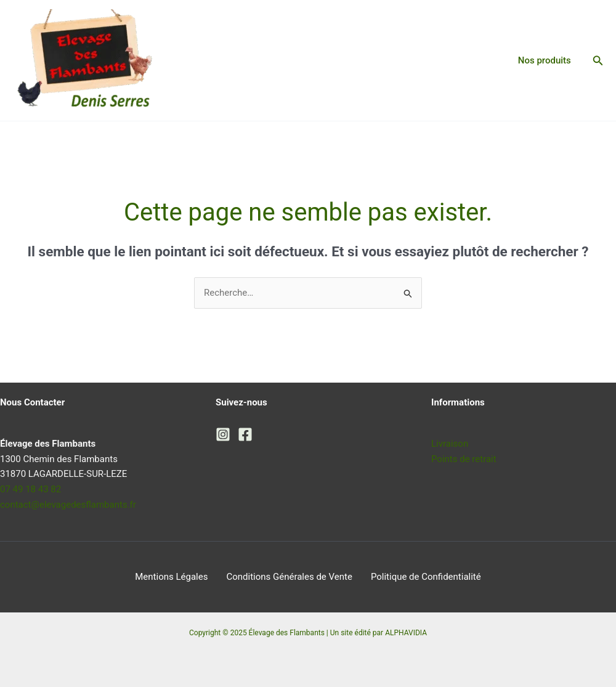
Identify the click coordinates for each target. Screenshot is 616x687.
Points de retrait (464, 459)
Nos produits (545, 60)
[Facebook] (245, 434)
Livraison (450, 444)
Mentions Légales (171, 577)
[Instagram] (223, 434)
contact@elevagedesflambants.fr (68, 505)
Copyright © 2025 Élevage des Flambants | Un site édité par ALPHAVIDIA (308, 633)
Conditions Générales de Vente (289, 577)
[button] (598, 61)
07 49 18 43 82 (30, 489)
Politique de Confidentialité (426, 577)
